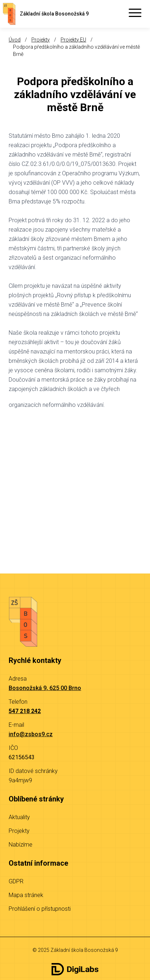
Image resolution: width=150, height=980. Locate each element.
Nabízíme (21, 845)
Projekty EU (73, 40)
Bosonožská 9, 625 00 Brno (45, 688)
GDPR (16, 881)
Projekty (41, 40)
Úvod (15, 40)
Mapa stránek (26, 895)
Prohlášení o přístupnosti (40, 909)
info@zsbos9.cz (31, 734)
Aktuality (19, 817)
